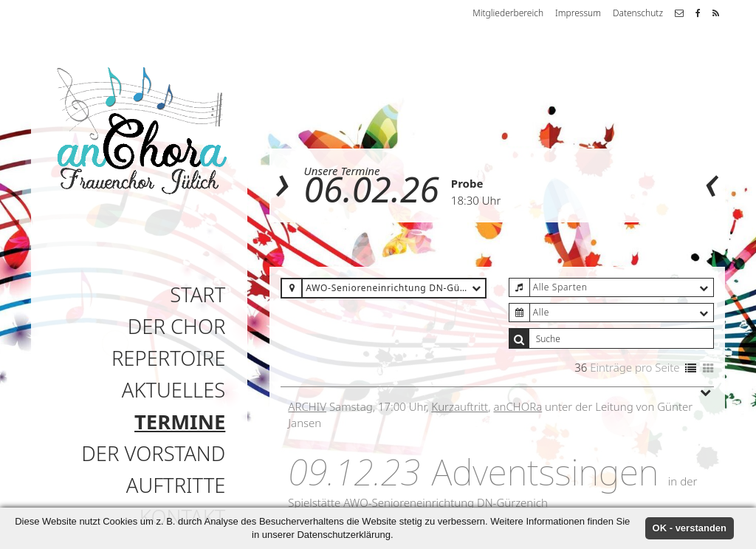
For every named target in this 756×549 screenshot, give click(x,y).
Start (197, 294)
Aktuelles (174, 390)
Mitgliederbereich (508, 13)
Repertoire (168, 358)
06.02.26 (372, 189)
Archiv (307, 406)
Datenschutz (638, 13)
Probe (467, 183)
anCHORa (518, 406)
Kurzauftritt (460, 406)
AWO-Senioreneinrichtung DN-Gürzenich (446, 502)
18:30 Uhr (476, 200)
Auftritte (176, 485)
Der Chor (177, 326)
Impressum (578, 13)
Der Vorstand (153, 453)
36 (581, 367)
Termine (180, 422)
